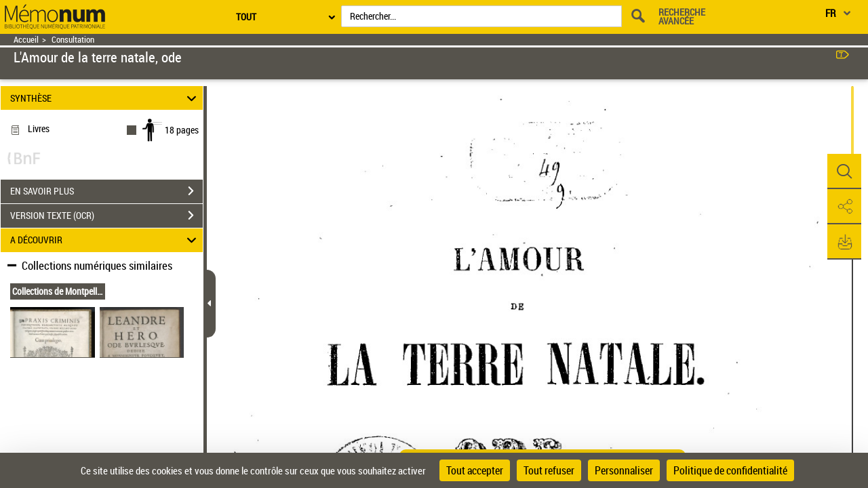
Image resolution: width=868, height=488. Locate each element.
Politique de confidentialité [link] (730, 470)
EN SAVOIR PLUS (106, 191)
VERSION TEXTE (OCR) (106, 216)
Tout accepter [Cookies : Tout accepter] (475, 470)
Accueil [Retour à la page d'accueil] (26, 40)
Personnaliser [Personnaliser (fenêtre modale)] (624, 470)
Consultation (73, 40)
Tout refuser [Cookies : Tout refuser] (549, 470)
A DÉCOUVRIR (105, 240)
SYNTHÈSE (105, 98)
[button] (844, 171)
